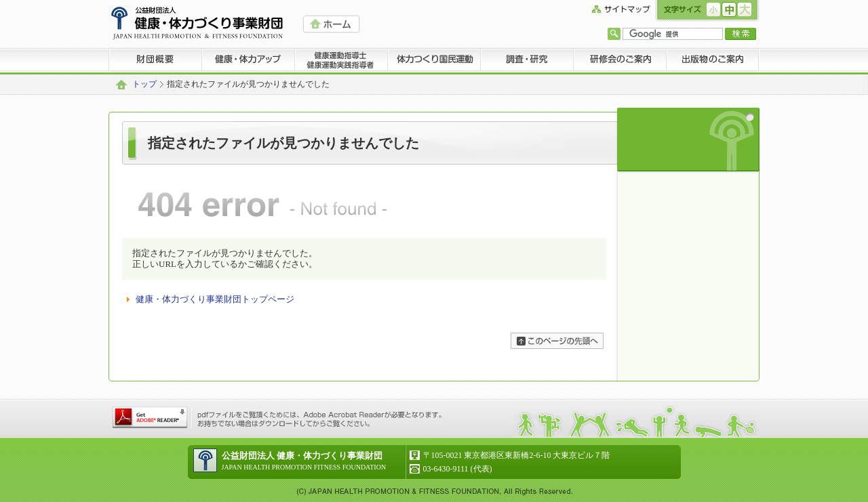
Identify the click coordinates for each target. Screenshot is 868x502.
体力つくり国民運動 (434, 61)
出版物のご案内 (713, 61)
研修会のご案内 (620, 61)
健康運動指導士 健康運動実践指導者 (341, 61)
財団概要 (155, 61)
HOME (331, 24)
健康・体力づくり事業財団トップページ (215, 299)
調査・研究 (527, 61)
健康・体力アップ (249, 61)
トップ (144, 84)
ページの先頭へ (557, 341)
